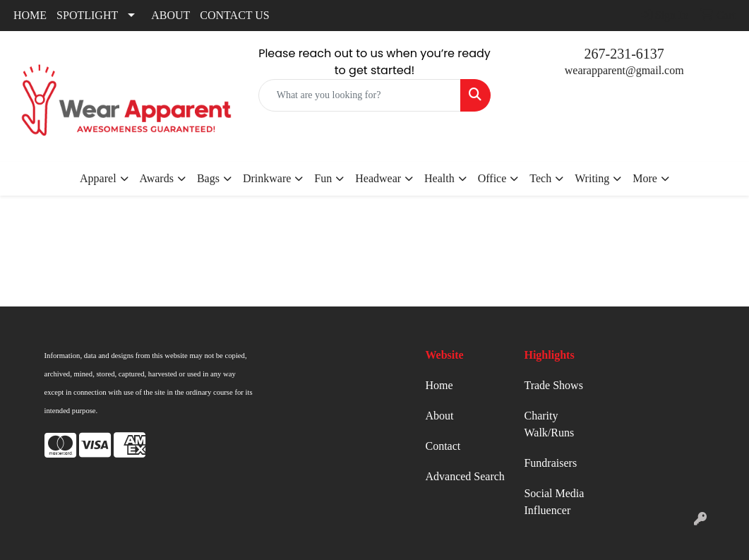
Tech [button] (540, 178)
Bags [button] (208, 178)
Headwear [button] (378, 178)
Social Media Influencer (554, 502)
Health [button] (439, 178)
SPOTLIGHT (87, 15)
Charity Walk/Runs (549, 424)
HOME (30, 15)
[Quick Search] (360, 95)
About (439, 416)
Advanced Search (465, 476)
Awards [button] (157, 178)
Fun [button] (323, 178)
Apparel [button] (98, 178)
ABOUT (170, 15)
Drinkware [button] (267, 178)
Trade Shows (553, 385)
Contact (443, 446)
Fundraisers (550, 463)
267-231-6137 (624, 54)
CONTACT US (234, 15)
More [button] (645, 178)
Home (439, 385)
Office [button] (492, 178)
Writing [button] (592, 178)
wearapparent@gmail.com (624, 70)
